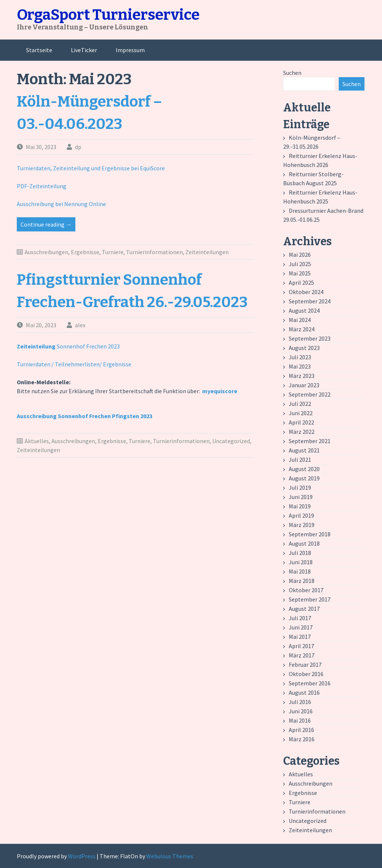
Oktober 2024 (306, 292)
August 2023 (304, 348)
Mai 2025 (300, 273)
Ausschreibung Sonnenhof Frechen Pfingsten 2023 (84, 416)
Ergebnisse (85, 252)
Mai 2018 (300, 571)
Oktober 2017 (306, 590)
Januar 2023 (304, 385)
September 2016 (310, 683)
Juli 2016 (300, 702)
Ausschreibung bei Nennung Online (61, 204)
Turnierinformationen (154, 252)
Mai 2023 (300, 366)
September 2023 (310, 338)
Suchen (292, 73)
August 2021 (304, 450)
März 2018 (302, 581)
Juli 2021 (300, 460)
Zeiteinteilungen (207, 252)
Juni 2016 (301, 711)
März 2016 (302, 739)
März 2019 (302, 525)
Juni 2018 (301, 562)
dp (78, 147)
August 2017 (304, 609)
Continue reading (48, 225)
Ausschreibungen (46, 252)
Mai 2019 (300, 506)
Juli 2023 (300, 357)
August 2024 (304, 310)
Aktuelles (37, 441)
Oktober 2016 (306, 674)
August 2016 (304, 692)
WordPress (82, 856)
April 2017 (301, 646)
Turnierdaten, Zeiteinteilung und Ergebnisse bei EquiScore (91, 168)
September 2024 (310, 301)
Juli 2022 (300, 404)
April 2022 (301, 422)
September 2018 (310, 534)
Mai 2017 (300, 637)
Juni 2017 (301, 627)
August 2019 (304, 478)
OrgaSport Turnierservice (108, 15)
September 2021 (310, 441)
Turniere (113, 252)
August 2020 (304, 469)
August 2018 (304, 543)
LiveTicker (84, 50)
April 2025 (301, 283)
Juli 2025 (300, 264)
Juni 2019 (301, 497)
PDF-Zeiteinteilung (42, 186)
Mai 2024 (300, 320)
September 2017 (310, 599)
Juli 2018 (300, 553)
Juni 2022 (301, 413)
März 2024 (302, 329)
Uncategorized (231, 441)
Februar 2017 (305, 665)
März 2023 (302, 376)
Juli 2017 (300, 618)
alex (80, 325)
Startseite (39, 50)
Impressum (130, 50)
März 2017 (302, 655)
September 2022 (310, 394)
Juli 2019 (300, 487)
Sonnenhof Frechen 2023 (68, 346)
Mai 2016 (300, 720)
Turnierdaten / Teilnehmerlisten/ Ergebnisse (74, 364)
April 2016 (301, 730)
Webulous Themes (170, 856)
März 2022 (302, 432)
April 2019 (301, 515)
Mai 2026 (300, 255)
